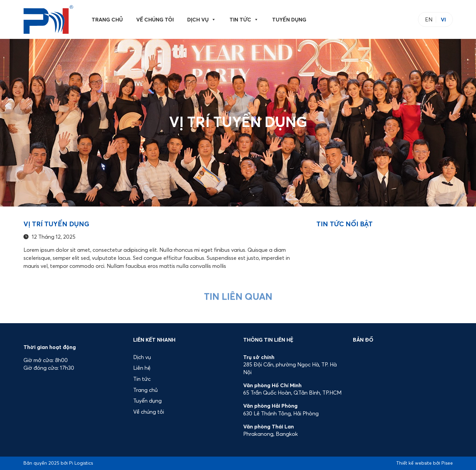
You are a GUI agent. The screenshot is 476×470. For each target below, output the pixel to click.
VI (443, 19)
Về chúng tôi (155, 19)
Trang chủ (107, 19)
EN (429, 19)
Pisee (447, 463)
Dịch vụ (202, 19)
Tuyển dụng (289, 19)
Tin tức (244, 19)
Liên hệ (142, 368)
